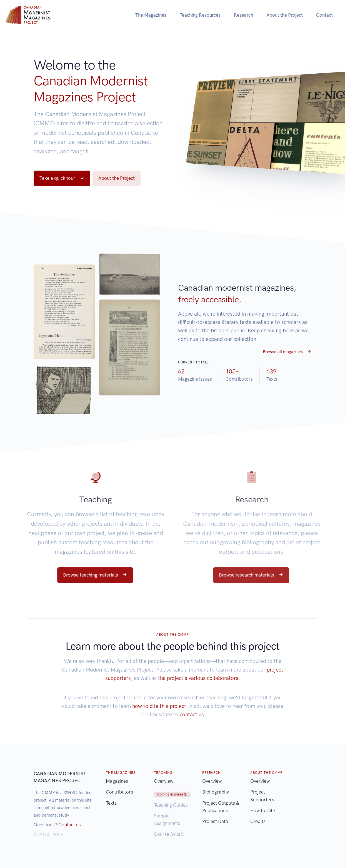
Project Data (215, 821)
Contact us (70, 825)
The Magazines (151, 15)
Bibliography (216, 792)
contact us (192, 714)
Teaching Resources (200, 15)
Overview (164, 781)
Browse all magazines (287, 352)
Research (243, 15)
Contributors (119, 792)
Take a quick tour (62, 178)
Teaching (83, 499)
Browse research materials (269, 575)
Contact (324, 15)
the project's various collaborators (198, 678)
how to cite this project (159, 706)
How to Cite (263, 810)
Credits (258, 821)
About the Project (285, 15)
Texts (111, 803)
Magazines (117, 781)
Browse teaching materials (82, 575)
